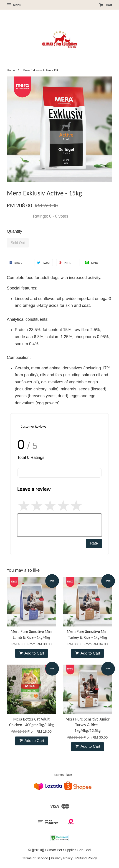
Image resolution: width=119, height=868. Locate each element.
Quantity (14, 231)
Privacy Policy (62, 858)
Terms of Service (35, 858)
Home (11, 70)
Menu (14, 5)
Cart (105, 5)
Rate (94, 543)
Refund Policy (86, 858)
